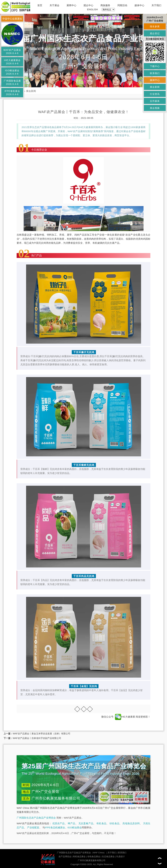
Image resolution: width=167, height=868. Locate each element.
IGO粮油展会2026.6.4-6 (12, 72)
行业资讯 (155, 94)
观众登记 (155, 33)
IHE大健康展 (125, 717)
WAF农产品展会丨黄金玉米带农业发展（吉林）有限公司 (42, 734)
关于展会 (54, 5)
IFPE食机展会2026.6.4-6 (12, 93)
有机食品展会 (79, 856)
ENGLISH (92, 9)
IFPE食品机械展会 (55, 827)
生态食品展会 (108, 856)
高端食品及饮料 (131, 823)
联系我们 (122, 853)
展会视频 (155, 108)
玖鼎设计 (121, 856)
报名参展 (155, 26)
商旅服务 (105, 5)
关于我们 (156, 5)
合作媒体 (155, 101)
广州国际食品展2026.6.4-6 (12, 82)
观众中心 (88, 5)
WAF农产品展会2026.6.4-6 (12, 52)
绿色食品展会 (94, 856)
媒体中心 (139, 5)
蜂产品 (72, 823)
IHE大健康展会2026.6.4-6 (12, 62)
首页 (40, 5)
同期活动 (122, 5)
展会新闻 (31, 91)
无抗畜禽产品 (86, 823)
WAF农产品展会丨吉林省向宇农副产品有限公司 (37, 738)
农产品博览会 (65, 856)
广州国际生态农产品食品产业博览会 (36, 818)
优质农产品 (59, 823)
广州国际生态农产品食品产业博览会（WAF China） (81, 853)
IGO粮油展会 (75, 827)
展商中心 (71, 5)
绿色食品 (114, 823)
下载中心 (155, 66)
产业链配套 (33, 827)
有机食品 (101, 823)
